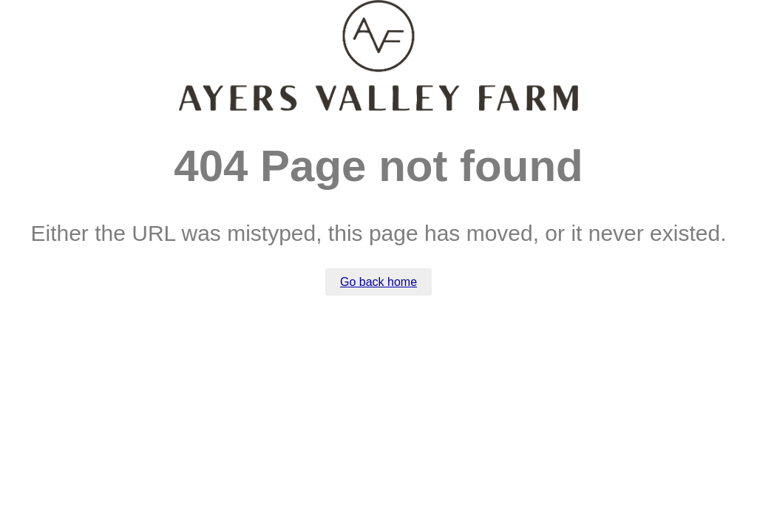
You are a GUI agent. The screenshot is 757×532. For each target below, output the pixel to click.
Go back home (378, 282)
